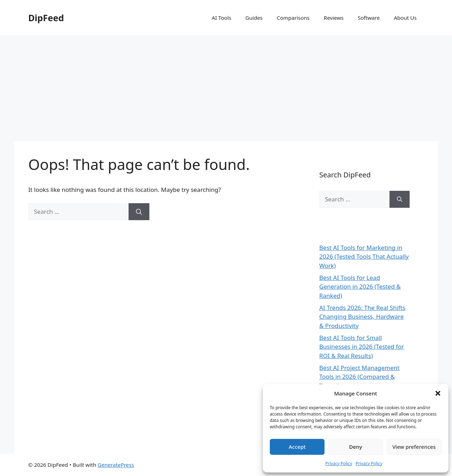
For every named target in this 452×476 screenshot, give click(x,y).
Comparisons (293, 18)
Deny (356, 447)
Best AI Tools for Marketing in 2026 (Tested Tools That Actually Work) (364, 257)
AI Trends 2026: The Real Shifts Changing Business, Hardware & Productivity (362, 317)
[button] (438, 393)
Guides (254, 18)
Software (369, 18)
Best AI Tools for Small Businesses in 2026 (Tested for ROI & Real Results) (362, 347)
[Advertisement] (226, 88)
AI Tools (222, 18)
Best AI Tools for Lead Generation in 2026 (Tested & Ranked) (360, 287)
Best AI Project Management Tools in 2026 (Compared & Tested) (359, 377)
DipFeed (46, 18)
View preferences (414, 447)
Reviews (334, 18)
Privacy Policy (339, 463)
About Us (405, 18)
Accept (297, 447)
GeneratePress (116, 465)
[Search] (139, 212)
